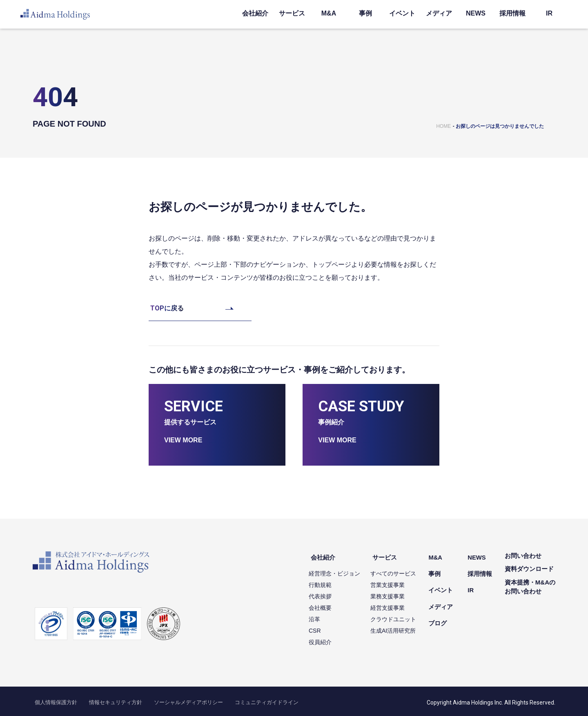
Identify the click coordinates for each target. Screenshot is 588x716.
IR (549, 13)
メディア (439, 13)
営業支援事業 (396, 582)
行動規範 (329, 582)
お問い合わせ (523, 556)
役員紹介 (329, 639)
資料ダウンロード (529, 569)
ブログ (444, 609)
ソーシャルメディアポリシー (167, 700)
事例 (365, 13)
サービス (292, 13)
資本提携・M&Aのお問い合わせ (530, 587)
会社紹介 (255, 13)
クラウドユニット (402, 616)
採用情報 (512, 13)
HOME (443, 126)
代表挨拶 (329, 593)
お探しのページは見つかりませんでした (500, 126)
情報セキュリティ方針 (104, 700)
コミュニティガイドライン (236, 700)
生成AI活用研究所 (402, 627)
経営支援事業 (396, 604)
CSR (324, 627)
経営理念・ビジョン (343, 570)
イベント (402, 13)
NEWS (476, 13)
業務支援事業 (396, 593)
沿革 (323, 616)
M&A (329, 13)
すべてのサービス (402, 570)
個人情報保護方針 (52, 700)
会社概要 (329, 604)
